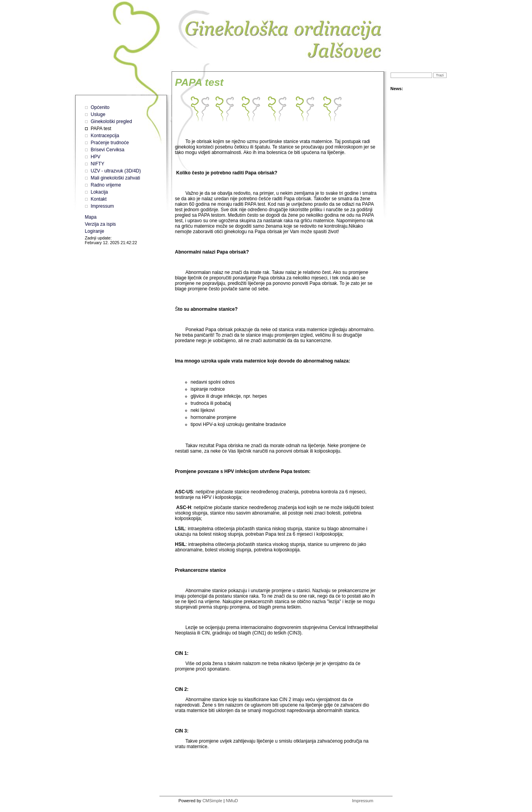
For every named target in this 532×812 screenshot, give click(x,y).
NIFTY (98, 164)
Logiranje (95, 231)
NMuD (232, 801)
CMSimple (213, 801)
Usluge (98, 114)
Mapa (91, 217)
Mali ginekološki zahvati (116, 178)
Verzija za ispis (100, 224)
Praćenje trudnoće (110, 143)
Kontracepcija (105, 136)
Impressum (102, 206)
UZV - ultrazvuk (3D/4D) (116, 171)
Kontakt (99, 199)
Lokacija (100, 192)
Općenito (100, 107)
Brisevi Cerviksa (108, 150)
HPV (96, 157)
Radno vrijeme (106, 185)
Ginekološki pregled (111, 121)
